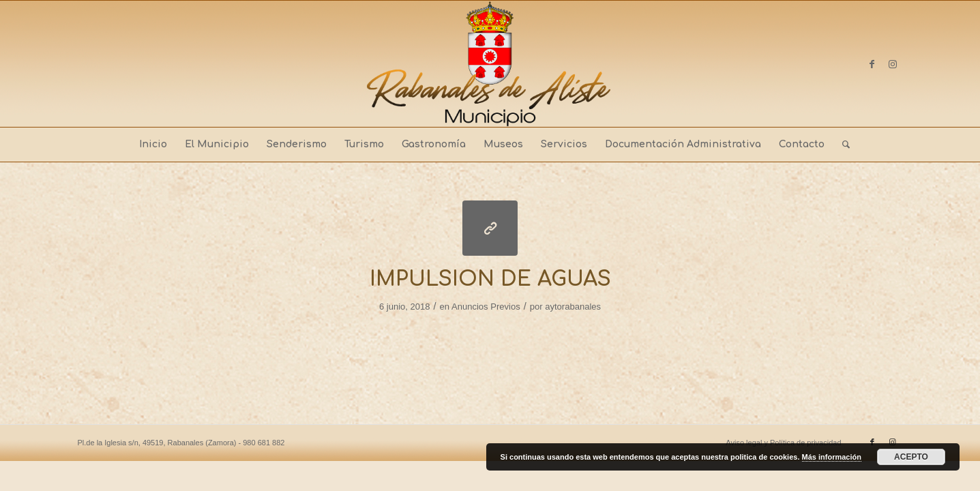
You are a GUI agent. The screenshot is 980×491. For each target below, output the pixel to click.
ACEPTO (911, 457)
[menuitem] (153, 145)
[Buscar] (842, 145)
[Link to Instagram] (893, 64)
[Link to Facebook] (872, 64)
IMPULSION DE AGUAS (490, 279)
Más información (832, 457)
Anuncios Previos (486, 307)
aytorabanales (573, 307)
